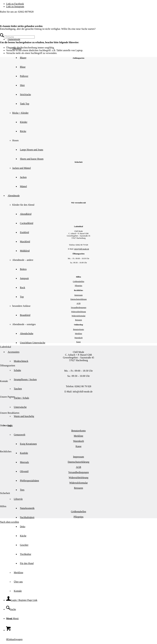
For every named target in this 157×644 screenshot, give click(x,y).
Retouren (78, 320)
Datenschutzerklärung (78, 299)
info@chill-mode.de (82, 249)
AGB (78, 303)
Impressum (78, 295)
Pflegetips (78, 286)
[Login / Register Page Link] (22, 600)
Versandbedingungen (79, 308)
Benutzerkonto (79, 329)
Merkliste (78, 334)
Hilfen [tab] (3, 506)
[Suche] (11, 609)
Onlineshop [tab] (6, 425)
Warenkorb (78, 338)
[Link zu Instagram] (15, 7)
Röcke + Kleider (20, 113)
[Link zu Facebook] (15, 4)
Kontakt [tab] (4, 381)
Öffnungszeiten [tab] (8, 366)
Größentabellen (78, 281)
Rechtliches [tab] (6, 451)
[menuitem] (85, 531)
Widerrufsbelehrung (78, 312)
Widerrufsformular (78, 316)
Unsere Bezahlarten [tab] (10, 413)
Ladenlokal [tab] (6, 347)
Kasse (79, 342)
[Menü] (12, 618)
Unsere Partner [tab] (7, 397)
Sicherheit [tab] (5, 493)
